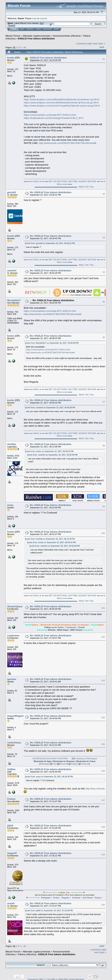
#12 (103, 637)
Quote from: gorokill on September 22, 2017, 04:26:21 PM (50, 243)
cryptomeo (13, 636)
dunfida (12, 444)
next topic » (99, 44)
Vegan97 (12, 853)
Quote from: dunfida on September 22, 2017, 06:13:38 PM (50, 539)
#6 (104, 337)
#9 (104, 506)
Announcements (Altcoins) (67, 36)
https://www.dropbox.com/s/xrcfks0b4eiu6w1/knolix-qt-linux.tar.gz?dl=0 (61, 103)
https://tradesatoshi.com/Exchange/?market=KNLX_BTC (54, 118)
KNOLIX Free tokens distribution (36, 39)
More (56, 29)
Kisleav (11, 799)
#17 (103, 800)
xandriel (12, 271)
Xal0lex (11, 769)
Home (14, 29)
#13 (103, 680)
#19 (103, 855)
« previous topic (84, 44)
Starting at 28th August (87, 759)
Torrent (11, 25)
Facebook (71, 627)
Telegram (75, 764)
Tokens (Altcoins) (27, 954)
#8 (104, 446)
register (43, 18)
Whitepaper (45, 764)
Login (38, 29)
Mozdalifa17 (14, 300)
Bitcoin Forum (13, 36)
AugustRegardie (16, 716)
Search (30, 29)
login (35, 18)
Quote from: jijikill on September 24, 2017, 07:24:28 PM (49, 911)
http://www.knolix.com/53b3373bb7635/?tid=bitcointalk (68, 143)
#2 (104, 194)
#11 (103, 608)
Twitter (61, 627)
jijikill (10, 826)
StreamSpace (15, 606)
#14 (103, 717)
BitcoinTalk (64, 764)
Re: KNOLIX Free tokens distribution (51, 192)
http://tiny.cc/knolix (95, 789)
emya (10, 505)
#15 (103, 744)
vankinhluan (14, 743)
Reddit (82, 627)
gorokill (12, 192)
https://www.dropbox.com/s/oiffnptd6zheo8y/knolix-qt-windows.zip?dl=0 (61, 99)
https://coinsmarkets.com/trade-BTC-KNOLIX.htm (50, 115)
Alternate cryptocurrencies (37, 36)
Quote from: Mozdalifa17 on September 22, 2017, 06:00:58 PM (52, 343)
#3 (104, 238)
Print (102, 47)
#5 (104, 302)
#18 (103, 827)
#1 (104, 59)
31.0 (42, 23)
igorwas (12, 679)
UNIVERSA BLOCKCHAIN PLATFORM (50, 759)
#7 (104, 402)
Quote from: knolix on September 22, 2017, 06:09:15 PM (49, 451)
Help (22, 29)
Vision (55, 764)
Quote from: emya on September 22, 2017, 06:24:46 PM (49, 777)
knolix (11, 58)
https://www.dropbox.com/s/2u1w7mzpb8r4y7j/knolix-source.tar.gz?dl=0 (62, 106)
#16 (103, 771)
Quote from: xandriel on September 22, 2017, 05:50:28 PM (50, 408)
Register (47, 29)
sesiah (11, 903)
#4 (104, 272)
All (25, 47)
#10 (103, 533)
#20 (103, 905)
